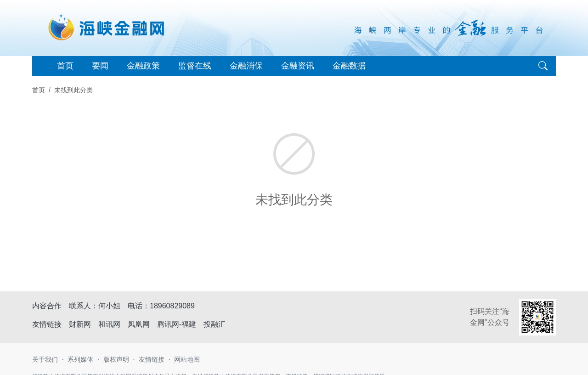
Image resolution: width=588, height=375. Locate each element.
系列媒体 (80, 359)
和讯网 (109, 324)
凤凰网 (139, 324)
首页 (65, 66)
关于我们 (45, 359)
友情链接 (152, 359)
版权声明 (116, 359)
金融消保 (246, 66)
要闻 (100, 66)
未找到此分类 (73, 90)
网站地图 (187, 359)
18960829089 (172, 306)
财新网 (80, 324)
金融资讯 (298, 66)
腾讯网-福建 (177, 324)
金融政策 (143, 66)
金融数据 (349, 66)
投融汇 (215, 324)
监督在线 (195, 66)
